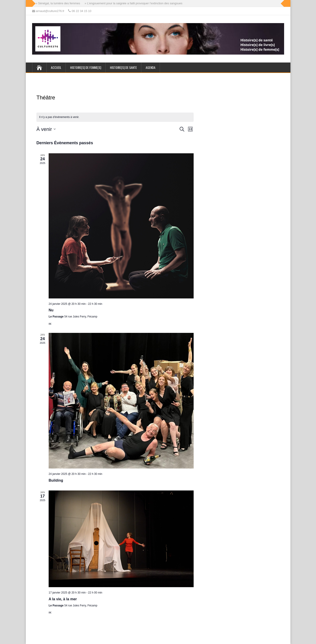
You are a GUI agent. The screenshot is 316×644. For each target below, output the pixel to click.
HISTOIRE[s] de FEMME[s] (86, 67)
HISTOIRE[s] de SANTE (123, 67)
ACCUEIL (56, 67)
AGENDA (151, 67)
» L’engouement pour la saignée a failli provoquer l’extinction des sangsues (133, 3)
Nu (51, 310)
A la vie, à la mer (63, 599)
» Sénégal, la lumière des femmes (58, 3)
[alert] (115, 117)
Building (56, 480)
